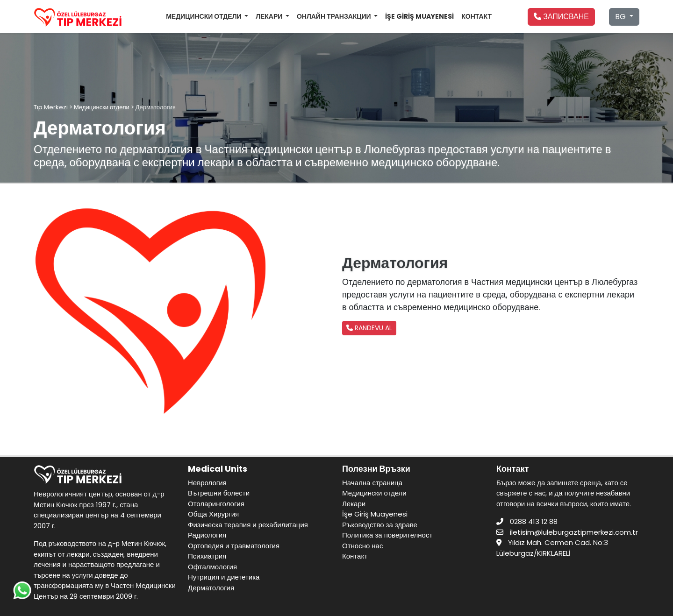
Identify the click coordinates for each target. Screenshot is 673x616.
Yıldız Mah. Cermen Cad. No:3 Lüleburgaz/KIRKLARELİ (552, 548)
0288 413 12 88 (534, 521)
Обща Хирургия (213, 514)
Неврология (207, 483)
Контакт (355, 556)
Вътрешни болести (219, 493)
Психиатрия (207, 556)
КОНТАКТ (476, 16)
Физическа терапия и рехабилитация (248, 525)
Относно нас (362, 546)
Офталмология (212, 567)
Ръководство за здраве (380, 525)
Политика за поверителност (387, 535)
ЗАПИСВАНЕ (561, 17)
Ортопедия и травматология (234, 546)
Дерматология (211, 588)
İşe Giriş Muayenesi (375, 514)
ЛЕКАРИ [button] (270, 16)
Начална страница (372, 483)
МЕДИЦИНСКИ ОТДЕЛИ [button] (204, 16)
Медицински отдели (374, 493)
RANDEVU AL (369, 328)
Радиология (207, 535)
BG (621, 17)
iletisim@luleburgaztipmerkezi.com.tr (574, 532)
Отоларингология (216, 504)
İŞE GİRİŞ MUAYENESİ (419, 16)
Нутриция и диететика (224, 577)
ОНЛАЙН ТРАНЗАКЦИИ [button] (335, 16)
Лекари (354, 504)
